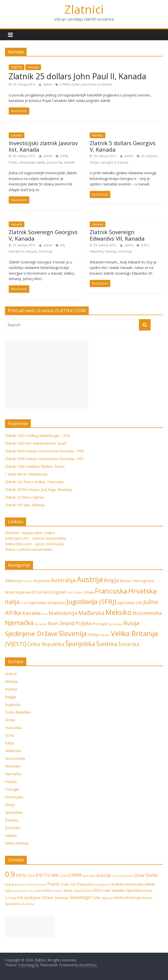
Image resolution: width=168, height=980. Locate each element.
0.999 (64, 156)
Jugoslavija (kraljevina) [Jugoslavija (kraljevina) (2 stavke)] (47, 603)
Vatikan (11, 835)
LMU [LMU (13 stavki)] (97, 890)
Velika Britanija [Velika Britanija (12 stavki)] (134, 633)
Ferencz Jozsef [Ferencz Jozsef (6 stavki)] (36, 884)
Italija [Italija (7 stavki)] (12, 602)
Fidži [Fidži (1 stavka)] (70, 593)
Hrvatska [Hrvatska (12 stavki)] (142, 591)
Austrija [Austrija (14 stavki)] (90, 579)
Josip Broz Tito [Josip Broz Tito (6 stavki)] (24, 891)
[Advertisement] (47, 374)
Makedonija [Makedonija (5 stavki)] (63, 613)
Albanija (11, 681)
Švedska (12, 820)
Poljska (11, 782)
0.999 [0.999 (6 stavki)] (63, 876)
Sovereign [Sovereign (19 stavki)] (80, 897)
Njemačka (13, 774)
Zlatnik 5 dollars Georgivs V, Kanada (123, 146)
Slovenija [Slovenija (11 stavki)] (73, 633)
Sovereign (45, 251)
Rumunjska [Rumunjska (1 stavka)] (115, 624)
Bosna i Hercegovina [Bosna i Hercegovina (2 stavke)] (137, 581)
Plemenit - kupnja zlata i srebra (30, 533)
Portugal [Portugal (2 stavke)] (100, 624)
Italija (9, 743)
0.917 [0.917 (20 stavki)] (41, 875)
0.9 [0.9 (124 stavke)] (10, 874)
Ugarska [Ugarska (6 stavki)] (107, 898)
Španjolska (14, 812)
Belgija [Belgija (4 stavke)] (111, 580)
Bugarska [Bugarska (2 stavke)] (23, 592)
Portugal (12, 789)
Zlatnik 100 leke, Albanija (25, 505)
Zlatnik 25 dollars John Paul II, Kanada (77, 76)
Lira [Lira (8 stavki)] (89, 891)
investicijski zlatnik (32, 162)
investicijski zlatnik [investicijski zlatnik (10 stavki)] (140, 884)
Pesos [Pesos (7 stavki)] (148, 891)
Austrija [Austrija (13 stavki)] (104, 875)
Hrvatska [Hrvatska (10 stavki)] (117, 884)
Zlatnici (84, 9)
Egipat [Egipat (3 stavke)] (59, 592)
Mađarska (13, 751)
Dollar (75, 84)
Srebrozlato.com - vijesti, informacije (35, 544)
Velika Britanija (17, 843)
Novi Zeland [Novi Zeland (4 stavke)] (61, 623)
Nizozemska (15, 758)
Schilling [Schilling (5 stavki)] (10, 898)
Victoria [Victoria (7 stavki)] (147, 898)
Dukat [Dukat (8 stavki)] (9, 884)
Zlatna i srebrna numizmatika (28, 549)
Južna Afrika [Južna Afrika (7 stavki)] (43, 891)
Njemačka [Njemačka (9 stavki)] (19, 623)
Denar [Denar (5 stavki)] (129, 876)
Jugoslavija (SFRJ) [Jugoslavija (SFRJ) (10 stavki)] (91, 601)
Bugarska (13, 704)
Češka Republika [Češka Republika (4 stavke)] (46, 644)
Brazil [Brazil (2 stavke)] (10, 592)
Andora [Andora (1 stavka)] (28, 581)
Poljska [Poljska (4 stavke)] (84, 623)
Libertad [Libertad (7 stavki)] (79, 891)
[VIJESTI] (17, 67)
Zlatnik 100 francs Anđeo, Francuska (34, 482)
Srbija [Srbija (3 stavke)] (94, 634)
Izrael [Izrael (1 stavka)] (24, 603)
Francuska (13, 728)
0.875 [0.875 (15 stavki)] (21, 875)
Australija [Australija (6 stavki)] (63, 580)
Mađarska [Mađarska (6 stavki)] (91, 613)
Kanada (33, 67)
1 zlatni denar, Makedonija (26, 474)
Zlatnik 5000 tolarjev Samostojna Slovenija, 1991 (44, 459)
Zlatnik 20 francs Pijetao (24, 497)
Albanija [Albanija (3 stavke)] (13, 580)
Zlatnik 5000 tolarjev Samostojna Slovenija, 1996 (44, 451)
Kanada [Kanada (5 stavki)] (31, 613)
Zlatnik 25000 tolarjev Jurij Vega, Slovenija (39, 490)
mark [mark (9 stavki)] (106, 890)
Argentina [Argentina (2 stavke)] (42, 581)
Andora (11, 674)
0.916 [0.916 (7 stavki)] (31, 876)
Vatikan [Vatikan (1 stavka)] (105, 635)
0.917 (145, 245)
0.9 (62, 245)
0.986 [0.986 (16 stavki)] (53, 875)
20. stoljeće (149, 156)
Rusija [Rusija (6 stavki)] (131, 623)
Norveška (13, 766)
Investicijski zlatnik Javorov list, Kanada (43, 146)
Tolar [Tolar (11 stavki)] (96, 897)
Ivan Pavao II (90, 84)
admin (48, 84)
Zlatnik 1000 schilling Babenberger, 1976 (37, 436)
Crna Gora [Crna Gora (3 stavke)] (42, 592)
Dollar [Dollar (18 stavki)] (152, 875)
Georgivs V (108, 162)
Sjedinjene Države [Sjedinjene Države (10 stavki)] (31, 634)
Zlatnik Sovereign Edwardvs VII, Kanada (117, 235)
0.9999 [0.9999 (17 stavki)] (75, 875)
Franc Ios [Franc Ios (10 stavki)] (68, 884)
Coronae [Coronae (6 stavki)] (118, 876)
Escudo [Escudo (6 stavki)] (20, 884)
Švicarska (12, 828)
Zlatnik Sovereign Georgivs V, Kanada (43, 235)
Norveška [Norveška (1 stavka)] (41, 624)
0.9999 (64, 84)
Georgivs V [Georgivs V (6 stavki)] (102, 884)
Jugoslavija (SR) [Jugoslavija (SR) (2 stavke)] (130, 603)
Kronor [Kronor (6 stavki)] (58, 891)
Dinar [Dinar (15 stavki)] (140, 875)
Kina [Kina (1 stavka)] (45, 614)
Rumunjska (14, 797)
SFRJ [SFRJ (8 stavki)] (20, 898)
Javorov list (54, 162)
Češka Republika (18, 712)
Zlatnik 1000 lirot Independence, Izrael (36, 443)
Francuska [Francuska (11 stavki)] (111, 591)
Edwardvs (97, 251)
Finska (10, 720)
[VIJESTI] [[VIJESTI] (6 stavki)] (16, 644)
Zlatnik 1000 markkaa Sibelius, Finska (35, 466)
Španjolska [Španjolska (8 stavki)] (80, 644)
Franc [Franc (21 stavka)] (53, 884)
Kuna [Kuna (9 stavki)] (68, 890)
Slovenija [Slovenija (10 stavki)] (61, 898)
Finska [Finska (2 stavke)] (89, 592)
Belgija (10, 697)
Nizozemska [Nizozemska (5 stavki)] (147, 613)
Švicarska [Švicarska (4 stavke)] (129, 644)
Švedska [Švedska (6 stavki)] (107, 644)
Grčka (10, 735)
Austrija (11, 689)
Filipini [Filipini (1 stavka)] (78, 593)
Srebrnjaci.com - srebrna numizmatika (35, 538)
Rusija (10, 805)
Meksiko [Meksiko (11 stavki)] (118, 612)
